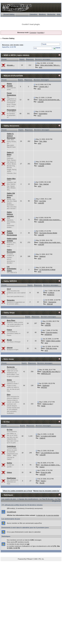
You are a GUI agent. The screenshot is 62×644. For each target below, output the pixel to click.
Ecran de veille (46, 472)
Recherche (51, 14)
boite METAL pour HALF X (52, 372)
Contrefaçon (11, 446)
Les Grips (43, 201)
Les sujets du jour (9, 499)
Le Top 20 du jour (47, 499)
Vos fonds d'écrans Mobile (48, 233)
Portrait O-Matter (45, 164)
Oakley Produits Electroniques (12, 233)
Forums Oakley (9, 38)
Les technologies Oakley (12, 269)
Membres (42, 14)
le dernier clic (41, 515)
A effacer (51, 293)
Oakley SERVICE (10, 281)
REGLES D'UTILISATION (13, 76)
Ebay (9, 395)
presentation (43, 114)
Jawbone (42, 256)
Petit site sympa (51, 348)
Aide (59, 14)
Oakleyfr (43, 438)
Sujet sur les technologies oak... (50, 100)
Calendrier (33, 14)
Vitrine (48, 323)
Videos (9, 472)
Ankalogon (51, 295)
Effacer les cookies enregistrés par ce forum (18, 491)
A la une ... (11, 65)
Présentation (11, 110)
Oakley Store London (53, 341)
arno (41, 67)
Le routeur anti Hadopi (48, 436)
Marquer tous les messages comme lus (46, 491)
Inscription (41, 33)
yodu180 (41, 102)
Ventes (9, 380)
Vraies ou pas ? (48, 404)
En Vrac (7, 422)
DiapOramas (11, 478)
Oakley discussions (11, 126)
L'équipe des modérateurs (28, 499)
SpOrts (9, 463)
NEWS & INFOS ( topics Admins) (16, 55)
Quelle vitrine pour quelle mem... (50, 242)
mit (28, 544)
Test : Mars (43, 141)
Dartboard (46, 385)
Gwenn (42, 467)
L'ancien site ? (44, 87)
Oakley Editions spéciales (10, 214)
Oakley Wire (11, 179)
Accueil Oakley (9, 14)
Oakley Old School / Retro (11, 195)
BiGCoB (50, 304)
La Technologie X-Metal (47, 270)
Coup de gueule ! (52, 332)
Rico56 (42, 483)
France (9, 330)
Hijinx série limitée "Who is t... (50, 65)
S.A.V (9, 289)
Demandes (11, 300)
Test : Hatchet (44, 184)
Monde (9, 340)
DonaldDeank (11, 512)
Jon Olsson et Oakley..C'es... (51, 465)
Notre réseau (9, 359)
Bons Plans (11, 320)
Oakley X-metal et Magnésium (11, 136)
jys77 (39, 115)
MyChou (44, 387)
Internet (10, 348)
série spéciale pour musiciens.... (50, 220)
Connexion (33, 33)
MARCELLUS (46, 374)
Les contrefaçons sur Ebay (50, 453)
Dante (43, 406)
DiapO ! (43, 481)
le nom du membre (53, 515)
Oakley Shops (9, 313)
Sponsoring (52, 302)
